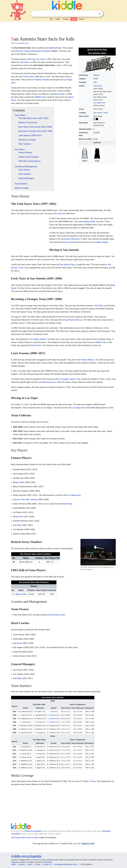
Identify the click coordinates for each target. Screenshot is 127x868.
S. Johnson (52, 715)
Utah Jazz (62, 214)
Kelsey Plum (18, 517)
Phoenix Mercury (75, 320)
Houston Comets (68, 242)
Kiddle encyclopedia (33, 831)
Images (58, 19)
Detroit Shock (36, 345)
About (30, 864)
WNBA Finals (40, 97)
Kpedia (74, 19)
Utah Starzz (98, 86)
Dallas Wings (67, 504)
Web (51, 19)
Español (82, 19)
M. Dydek (38, 712)
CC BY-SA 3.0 (36, 860)
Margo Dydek (59, 94)
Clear (95, 14)
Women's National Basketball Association (33, 51)
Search (100, 14)
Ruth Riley (99, 306)
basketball (53, 48)
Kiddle (13, 864)
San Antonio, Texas (101, 113)
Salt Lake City (33, 59)
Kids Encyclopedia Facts (20, 43)
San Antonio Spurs (27, 77)
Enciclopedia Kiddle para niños (65, 864)
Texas (93, 781)
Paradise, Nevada (41, 80)
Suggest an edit (88, 844)
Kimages (66, 19)
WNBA (96, 79)
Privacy (38, 864)
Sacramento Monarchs (70, 239)
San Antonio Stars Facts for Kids (25, 838)
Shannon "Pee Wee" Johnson (25, 500)
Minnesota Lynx (50, 382)
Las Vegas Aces (99, 103)
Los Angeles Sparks (100, 242)
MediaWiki (48, 862)
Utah (42, 59)
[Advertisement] (63, 28)
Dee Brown (18, 643)
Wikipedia (15, 862)
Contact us (47, 864)
